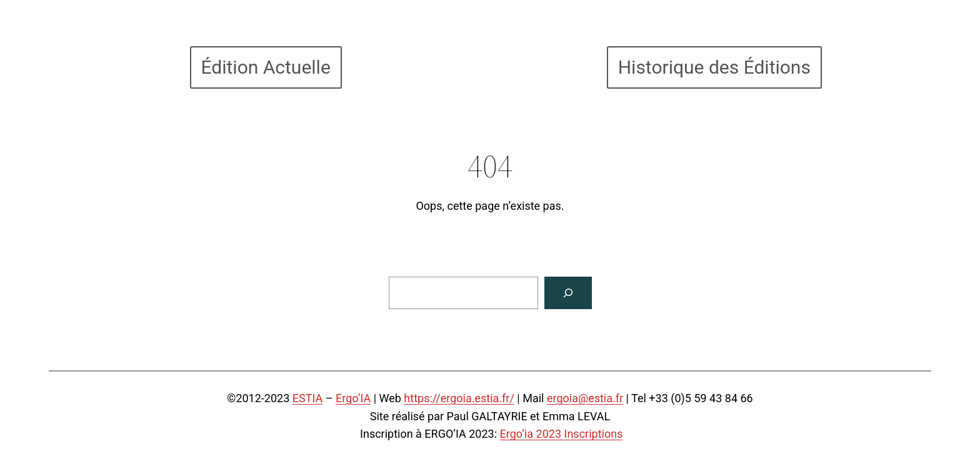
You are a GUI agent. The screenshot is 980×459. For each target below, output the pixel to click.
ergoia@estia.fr (585, 398)
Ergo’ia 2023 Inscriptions (562, 434)
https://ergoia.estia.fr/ (459, 398)
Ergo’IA (353, 398)
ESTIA (307, 398)
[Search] (568, 293)
